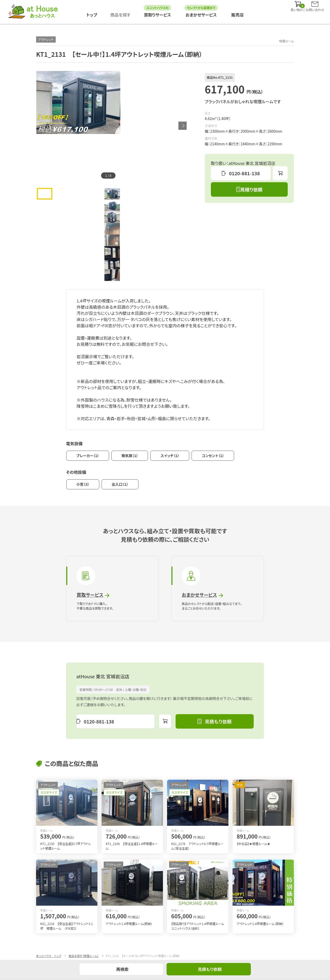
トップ (92, 15)
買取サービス (88, 523)
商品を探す (120, 15)
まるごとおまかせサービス (183, 926)
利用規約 (42, 951)
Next (183, 126)
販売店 (237, 15)
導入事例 (42, 933)
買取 (169, 933)
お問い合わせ (175, 951)
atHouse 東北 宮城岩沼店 (106, 605)
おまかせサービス (197, 523)
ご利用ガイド (175, 939)
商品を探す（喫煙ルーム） (84, 885)
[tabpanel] (111, 127)
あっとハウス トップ (49, 885)
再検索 (122, 969)
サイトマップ (174, 945)
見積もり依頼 (210, 969)
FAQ (39, 945)
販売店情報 (44, 939)
